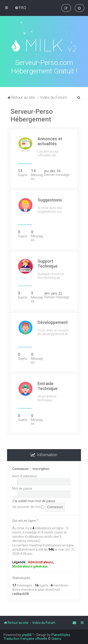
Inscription (41, 468)
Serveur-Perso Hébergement (32, 115)
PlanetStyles (61, 635)
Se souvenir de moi (28, 506)
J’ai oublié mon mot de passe (34, 500)
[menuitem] (21, 8)
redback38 (20, 593)
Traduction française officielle (25, 639)
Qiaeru (56, 639)
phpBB (27, 635)
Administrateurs (40, 561)
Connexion (20, 468)
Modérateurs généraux (30, 566)
